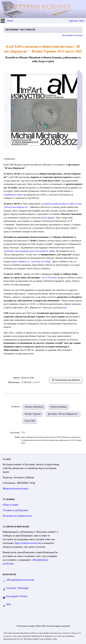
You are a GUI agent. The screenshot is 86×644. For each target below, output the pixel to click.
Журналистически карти (16, 489)
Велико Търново (33, 414)
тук (65, 307)
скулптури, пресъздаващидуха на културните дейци (29, 251)
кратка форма (48, 218)
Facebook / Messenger (18, 588)
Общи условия (10, 505)
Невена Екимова (58, 407)
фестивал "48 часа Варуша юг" (63, 414)
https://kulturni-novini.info (28, 543)
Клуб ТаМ (30, 421)
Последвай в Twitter (17, 596)
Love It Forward (48, 277)
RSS (9, 604)
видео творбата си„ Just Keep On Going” (31, 261)
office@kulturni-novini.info (20, 580)
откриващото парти (13, 195)
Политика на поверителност (18, 516)
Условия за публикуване (15, 510)
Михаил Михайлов (34, 407)
